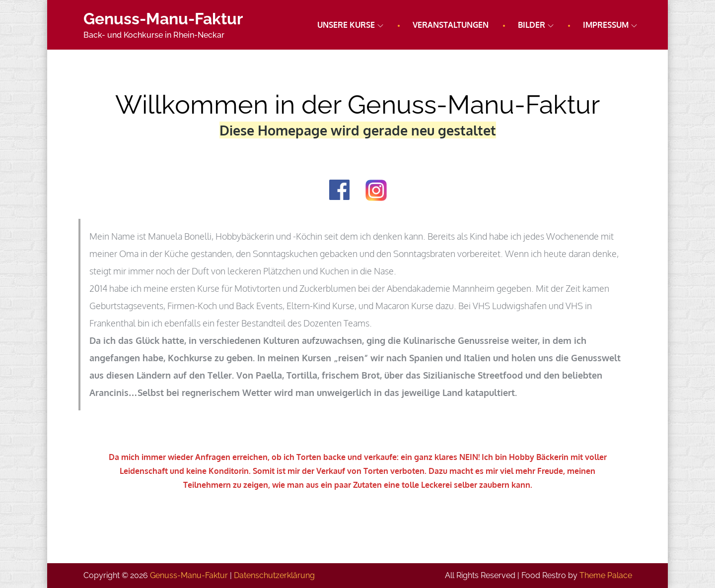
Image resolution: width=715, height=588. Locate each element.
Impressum (610, 25)
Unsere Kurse (350, 25)
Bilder (536, 25)
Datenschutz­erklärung (274, 575)
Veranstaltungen (451, 25)
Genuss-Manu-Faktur (163, 19)
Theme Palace (606, 575)
